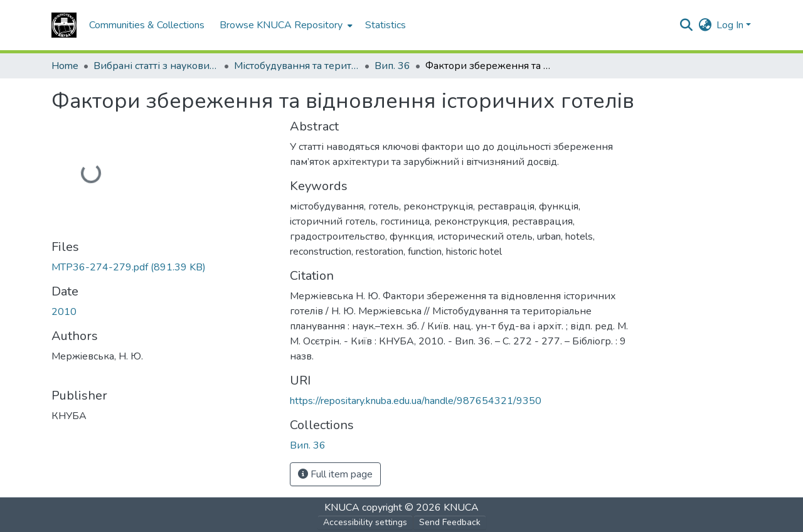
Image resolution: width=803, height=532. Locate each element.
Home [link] (65, 66)
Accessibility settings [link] (365, 522)
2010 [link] (64, 312)
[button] (64, 25)
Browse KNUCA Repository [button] (281, 25)
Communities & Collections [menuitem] (147, 25)
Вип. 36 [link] (392, 66)
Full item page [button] (335, 474)
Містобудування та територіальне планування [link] (297, 66)
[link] (163, 267)
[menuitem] (285, 25)
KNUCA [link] (342, 508)
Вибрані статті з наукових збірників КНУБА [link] (156, 66)
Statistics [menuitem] (386, 25)
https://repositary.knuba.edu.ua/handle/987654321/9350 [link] (416, 401)
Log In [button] (731, 25)
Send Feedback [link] (450, 522)
